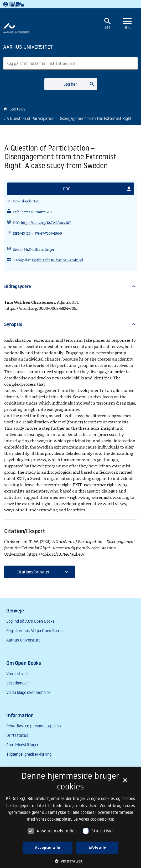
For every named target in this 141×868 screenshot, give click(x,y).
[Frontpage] (48, 47)
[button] (70, 189)
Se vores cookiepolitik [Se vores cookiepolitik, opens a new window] (94, 819)
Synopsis (70, 324)
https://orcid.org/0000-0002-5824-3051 (41, 308)
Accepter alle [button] (48, 847)
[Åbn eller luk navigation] (127, 24)
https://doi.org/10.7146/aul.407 (46, 222)
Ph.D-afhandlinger (39, 249)
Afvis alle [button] (97, 848)
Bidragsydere (70, 286)
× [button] (125, 782)
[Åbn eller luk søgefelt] (108, 24)
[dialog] (70, 817)
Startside (14, 109)
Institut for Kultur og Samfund (57, 260)
